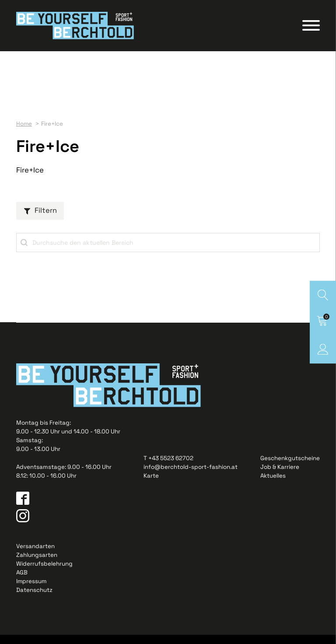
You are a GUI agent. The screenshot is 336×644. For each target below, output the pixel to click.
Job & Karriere (280, 476)
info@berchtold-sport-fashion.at (191, 476)
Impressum (32, 590)
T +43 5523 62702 (168, 467)
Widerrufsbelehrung (44, 572)
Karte (151, 484)
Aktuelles (273, 484)
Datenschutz (34, 599)
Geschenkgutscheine (290, 467)
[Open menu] (311, 29)
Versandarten (35, 555)
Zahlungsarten (37, 564)
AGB (22, 581)
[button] (40, 218)
